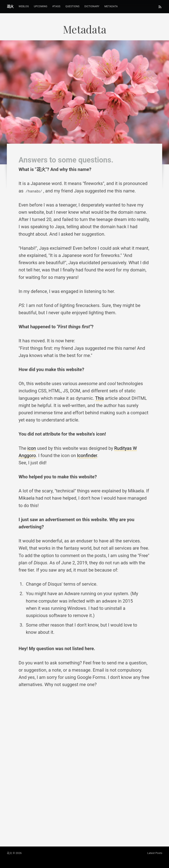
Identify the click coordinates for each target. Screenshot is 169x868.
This (100, 398)
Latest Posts (155, 853)
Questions (72, 6)
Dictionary (92, 6)
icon (32, 448)
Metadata (111, 6)
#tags (56, 6)
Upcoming (40, 6)
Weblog (24, 6)
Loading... (84, 767)
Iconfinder (87, 455)
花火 (10, 6)
